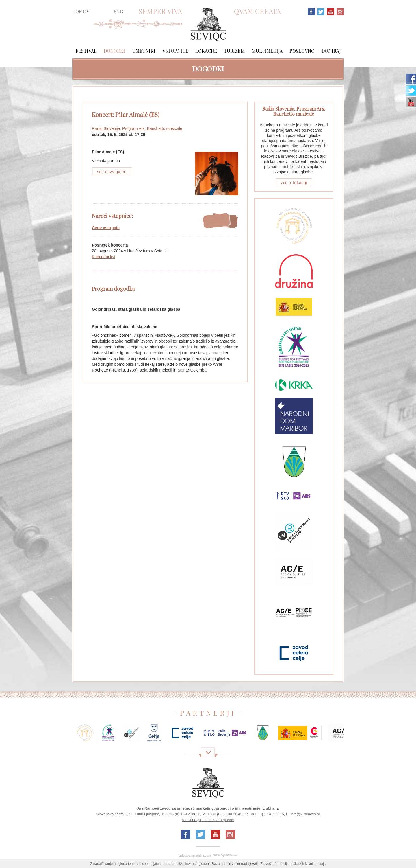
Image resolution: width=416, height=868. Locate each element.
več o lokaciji (294, 182)
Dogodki (114, 51)
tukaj (320, 864)
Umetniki (144, 51)
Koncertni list (103, 257)
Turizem (234, 51)
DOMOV (81, 12)
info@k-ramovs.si (305, 814)
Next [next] (352, 735)
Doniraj (331, 51)
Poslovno (302, 51)
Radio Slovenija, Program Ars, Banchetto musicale (137, 128)
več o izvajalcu (112, 171)
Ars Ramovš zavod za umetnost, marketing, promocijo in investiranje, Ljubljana (208, 808)
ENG (118, 11)
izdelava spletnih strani (195, 856)
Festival (86, 51)
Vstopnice (175, 51)
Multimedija (267, 51)
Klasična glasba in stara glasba (208, 820)
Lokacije (206, 51)
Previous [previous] (64, 735)
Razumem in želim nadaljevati (234, 864)
